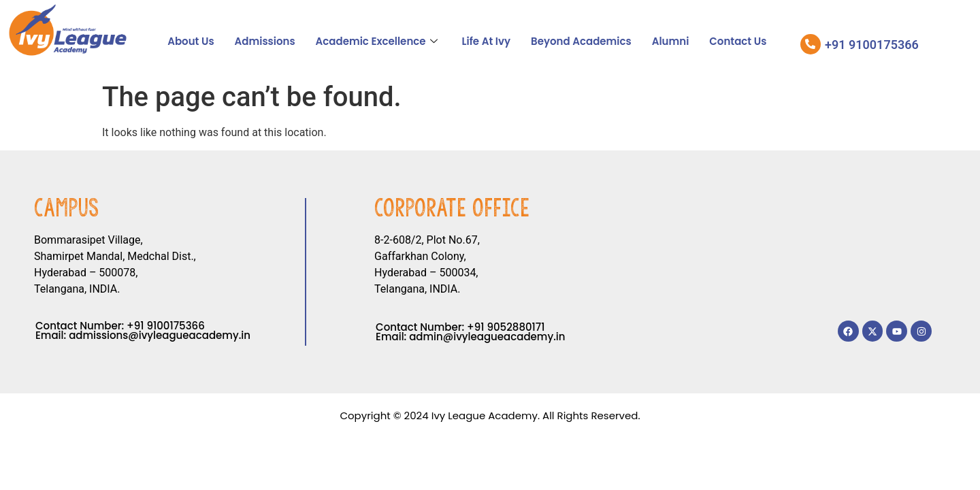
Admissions (265, 41)
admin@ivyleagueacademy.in (487, 337)
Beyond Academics (581, 41)
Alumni (671, 41)
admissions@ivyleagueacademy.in (160, 335)
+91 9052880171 (506, 327)
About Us (191, 41)
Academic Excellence (377, 41)
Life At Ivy (486, 41)
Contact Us (738, 41)
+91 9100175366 (166, 326)
